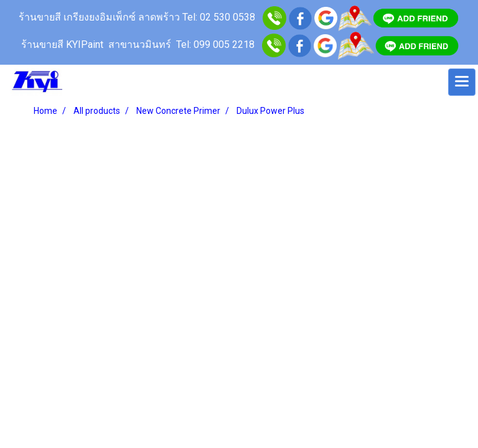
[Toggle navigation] (462, 82)
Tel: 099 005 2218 (215, 44)
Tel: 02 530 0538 (219, 17)
